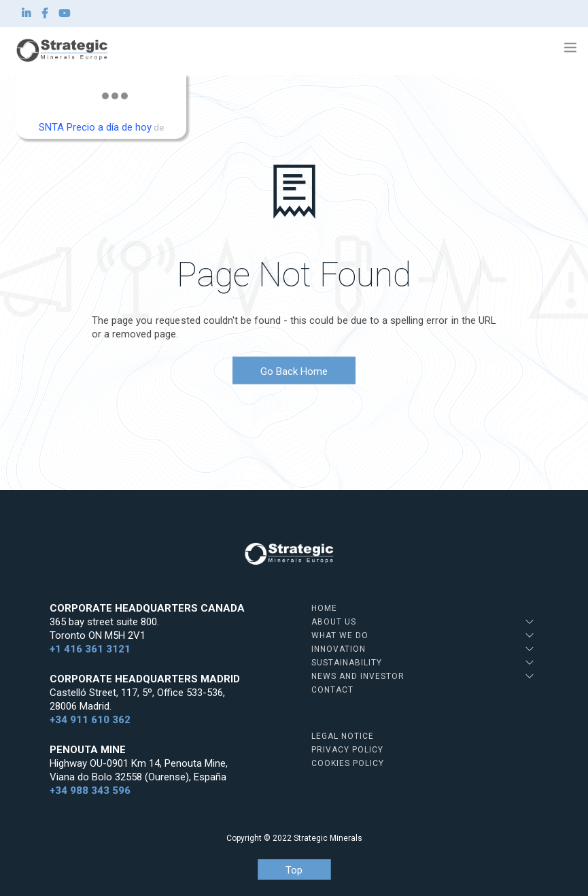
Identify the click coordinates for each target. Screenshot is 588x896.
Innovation (339, 649)
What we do (340, 635)
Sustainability (347, 663)
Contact (332, 690)
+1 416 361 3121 (90, 649)
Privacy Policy (347, 750)
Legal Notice (343, 736)
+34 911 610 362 (90, 720)
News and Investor (358, 676)
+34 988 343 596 (90, 791)
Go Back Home (294, 371)
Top (294, 870)
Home (324, 608)
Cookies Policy (348, 763)
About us (334, 622)
